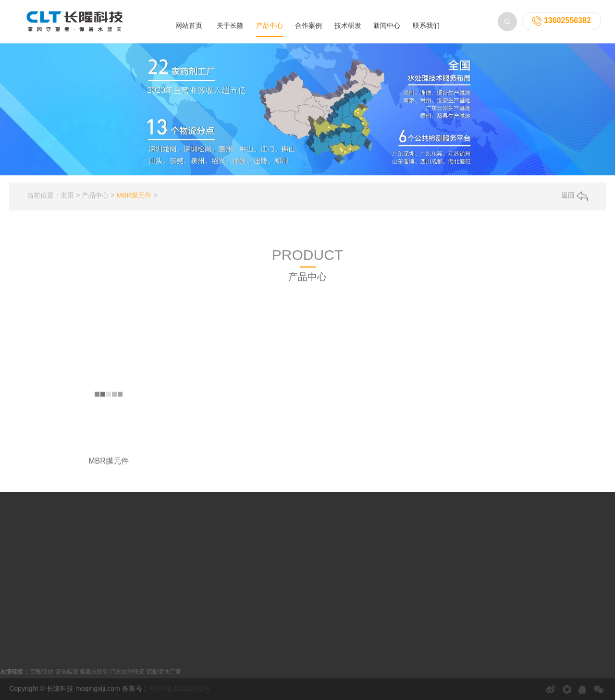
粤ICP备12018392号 (180, 688)
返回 (575, 201)
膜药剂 (381, 286)
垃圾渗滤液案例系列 (176, 542)
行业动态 (263, 557)
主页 (67, 201)
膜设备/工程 (340, 286)
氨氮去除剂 (94, 672)
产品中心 (270, 25)
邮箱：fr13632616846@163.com (414, 635)
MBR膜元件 (134, 201)
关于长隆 (230, 25)
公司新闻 (263, 542)
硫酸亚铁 (42, 672)
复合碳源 (67, 672)
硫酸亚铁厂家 (164, 672)
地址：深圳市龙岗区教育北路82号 (416, 651)
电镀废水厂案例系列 (176, 573)
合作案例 (308, 25)
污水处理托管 (127, 672)
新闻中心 (387, 25)
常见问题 (263, 588)
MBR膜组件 (290, 286)
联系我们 (426, 25)
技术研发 (348, 25)
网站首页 (189, 25)
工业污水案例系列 (173, 557)
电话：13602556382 (396, 620)
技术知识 (263, 573)
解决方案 (263, 603)
